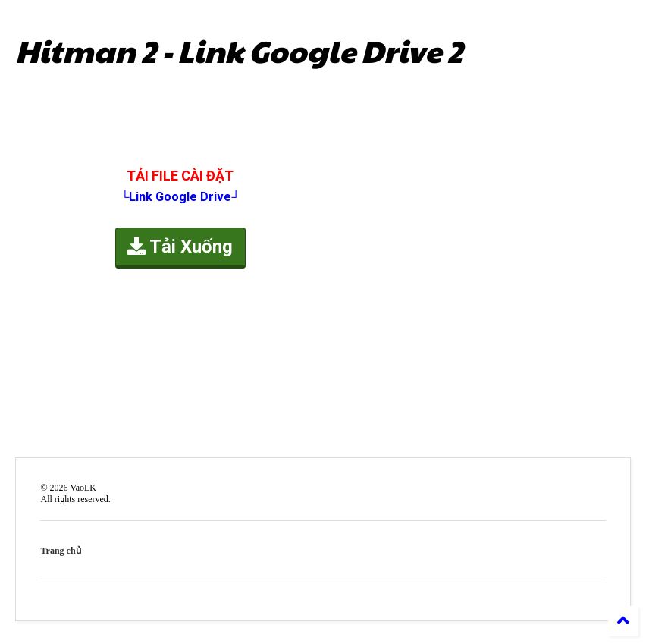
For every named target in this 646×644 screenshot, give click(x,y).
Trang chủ (60, 551)
